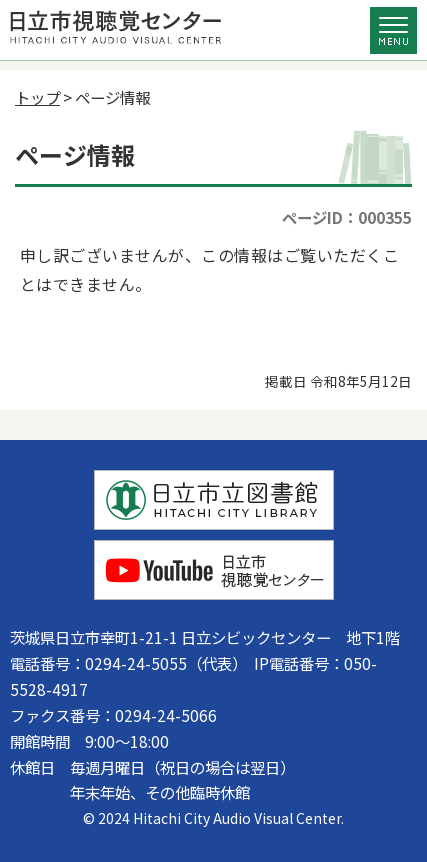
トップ (37, 97)
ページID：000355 (347, 217)
